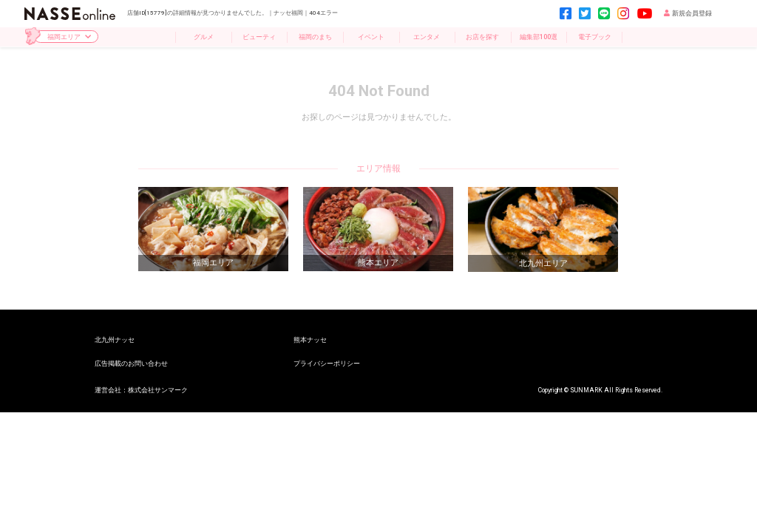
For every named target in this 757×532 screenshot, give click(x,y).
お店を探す (482, 37)
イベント (371, 37)
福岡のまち (315, 37)
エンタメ (427, 37)
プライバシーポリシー (327, 363)
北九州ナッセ (115, 340)
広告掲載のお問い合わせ (131, 363)
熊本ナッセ (310, 340)
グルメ (204, 37)
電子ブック (595, 37)
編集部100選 (539, 37)
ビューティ (259, 37)
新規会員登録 (688, 13)
